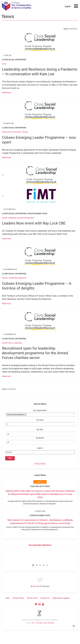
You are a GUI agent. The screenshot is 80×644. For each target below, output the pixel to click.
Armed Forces (7, 132)
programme (22, 278)
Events (5, 218)
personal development (26, 218)
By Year (40, 430)
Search (40, 448)
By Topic (40, 420)
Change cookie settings (45, 623)
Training (25, 132)
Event (4, 64)
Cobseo (5, 278)
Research (17, 132)
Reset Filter (41, 464)
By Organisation (40, 410)
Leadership (12, 218)
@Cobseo (36, 586)
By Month (40, 438)
